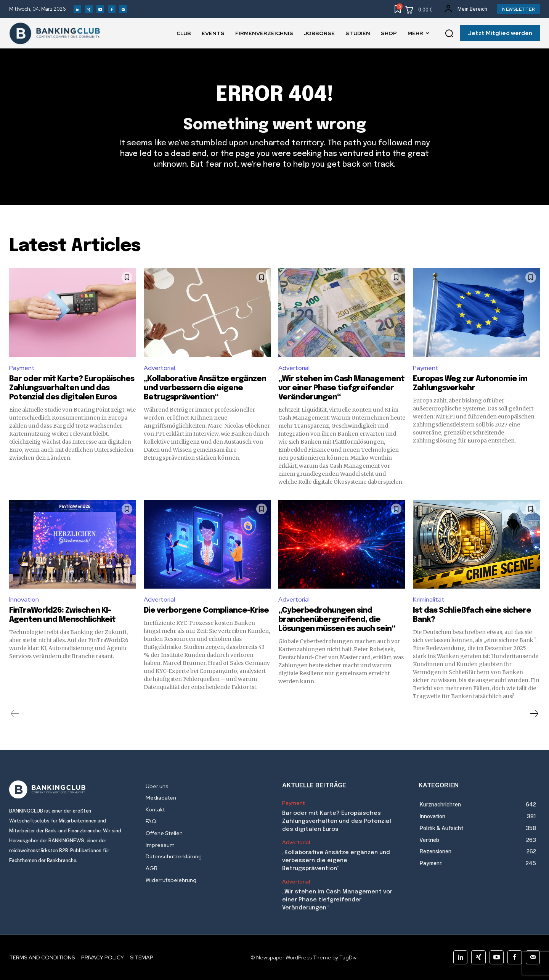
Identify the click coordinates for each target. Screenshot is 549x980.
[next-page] (534, 714)
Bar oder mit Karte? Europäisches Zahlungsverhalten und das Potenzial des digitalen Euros (72, 388)
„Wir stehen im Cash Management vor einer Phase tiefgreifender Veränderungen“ (341, 388)
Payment (22, 368)
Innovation (24, 599)
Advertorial (159, 368)
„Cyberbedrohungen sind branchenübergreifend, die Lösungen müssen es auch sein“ (337, 620)
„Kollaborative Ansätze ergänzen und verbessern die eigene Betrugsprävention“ (205, 388)
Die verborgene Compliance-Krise (206, 611)
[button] (449, 34)
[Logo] (70, 790)
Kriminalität (429, 599)
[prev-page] (15, 714)
